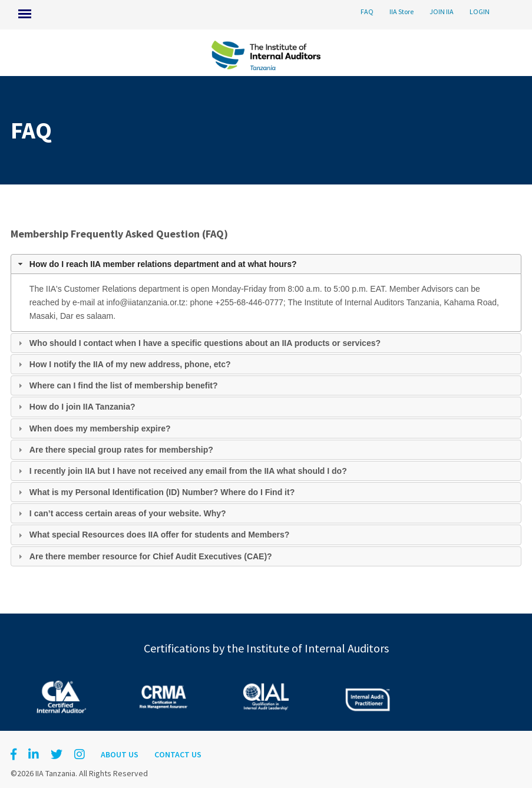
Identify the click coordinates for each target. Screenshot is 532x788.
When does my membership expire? (100, 428)
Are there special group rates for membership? (121, 450)
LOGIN (480, 11)
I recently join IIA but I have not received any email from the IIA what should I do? (188, 471)
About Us (120, 754)
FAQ (367, 11)
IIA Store (402, 11)
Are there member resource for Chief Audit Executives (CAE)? (151, 556)
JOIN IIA (442, 11)
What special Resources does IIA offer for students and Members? (159, 535)
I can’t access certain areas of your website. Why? (128, 513)
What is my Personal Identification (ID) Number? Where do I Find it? (162, 492)
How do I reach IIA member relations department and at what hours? (163, 264)
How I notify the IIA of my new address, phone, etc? (130, 364)
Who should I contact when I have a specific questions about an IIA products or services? (205, 343)
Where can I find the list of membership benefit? (124, 385)
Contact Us (178, 754)
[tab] (266, 264)
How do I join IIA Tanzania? (82, 407)
